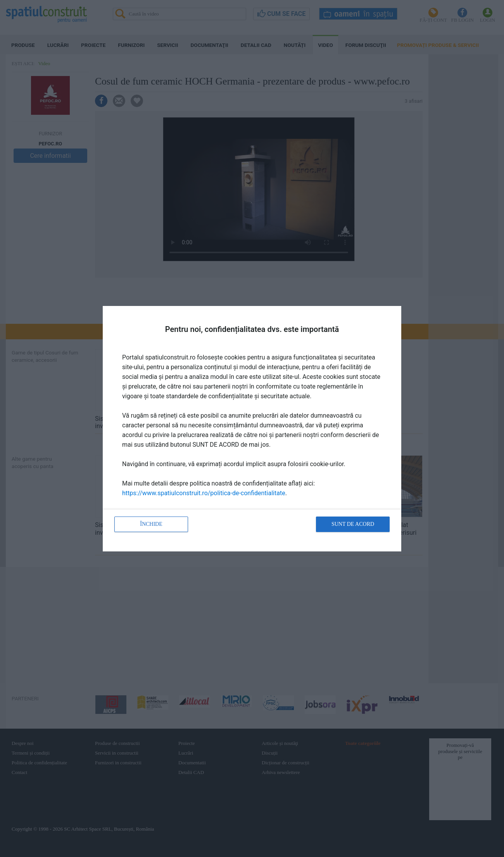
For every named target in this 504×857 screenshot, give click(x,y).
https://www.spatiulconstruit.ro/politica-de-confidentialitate (204, 493)
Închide (151, 524)
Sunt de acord (353, 524)
